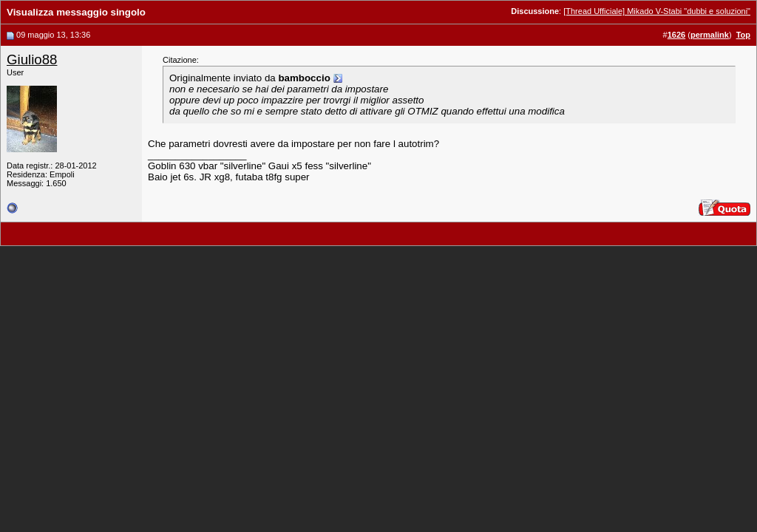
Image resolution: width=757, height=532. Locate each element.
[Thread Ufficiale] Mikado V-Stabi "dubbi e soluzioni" (657, 11)
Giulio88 (32, 59)
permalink (710, 35)
